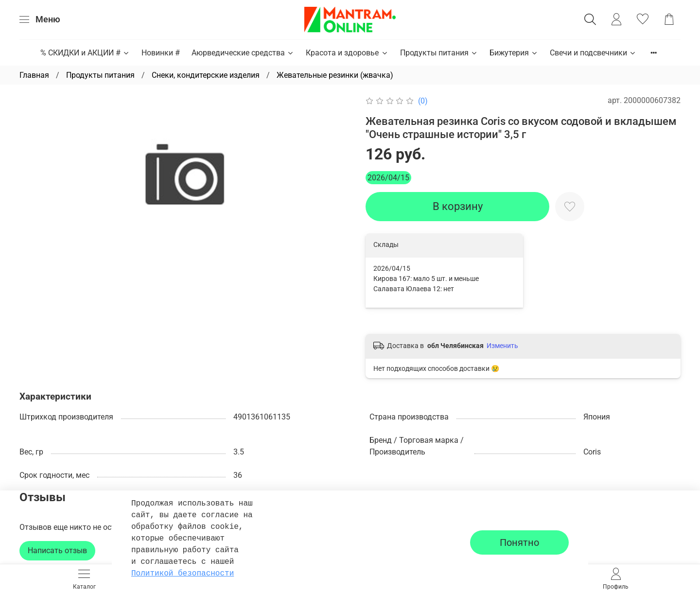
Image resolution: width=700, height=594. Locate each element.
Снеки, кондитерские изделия (206, 75)
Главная (34, 75)
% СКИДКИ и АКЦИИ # (85, 53)
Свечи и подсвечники (593, 53)
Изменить (502, 346)
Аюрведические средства (243, 53)
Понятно (519, 542)
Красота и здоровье (347, 53)
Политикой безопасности (183, 574)
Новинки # (161, 53)
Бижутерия (514, 53)
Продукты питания (439, 53)
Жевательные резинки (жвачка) (335, 75)
